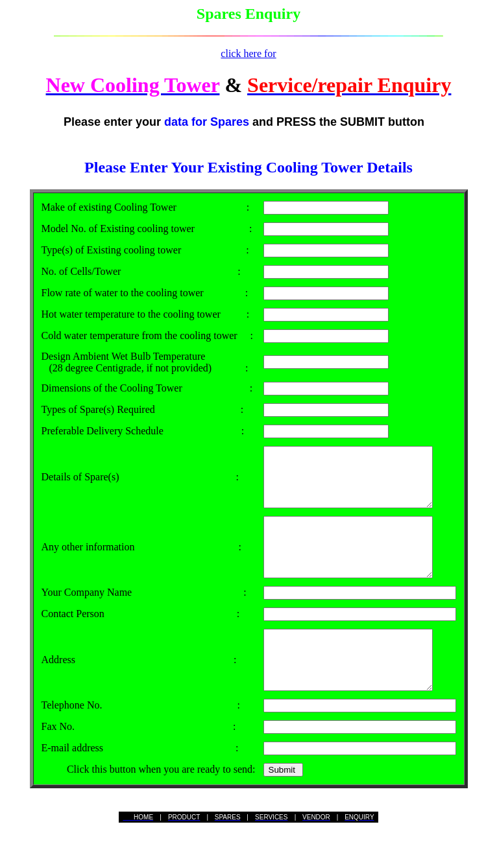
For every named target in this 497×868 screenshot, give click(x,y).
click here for (248, 53)
